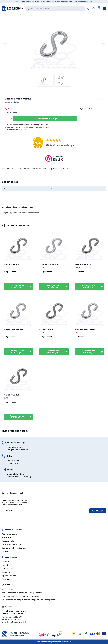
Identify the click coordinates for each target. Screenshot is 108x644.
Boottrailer (7, 537)
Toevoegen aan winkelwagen (44, 119)
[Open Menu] (104, 9)
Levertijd (6, 565)
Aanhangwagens (10, 534)
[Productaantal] (9, 119)
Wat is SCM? (7, 589)
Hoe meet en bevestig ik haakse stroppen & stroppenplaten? (29, 600)
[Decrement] (6, 119)
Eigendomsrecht (9, 576)
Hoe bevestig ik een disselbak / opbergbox (21, 596)
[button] (102, 99)
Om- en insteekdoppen (12, 544)
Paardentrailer (8, 541)
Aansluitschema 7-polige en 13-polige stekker (22, 593)
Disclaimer (7, 579)
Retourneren (7, 569)
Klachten (6, 572)
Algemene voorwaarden (63, 642)
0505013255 (16, 619)
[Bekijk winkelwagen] (99, 9)
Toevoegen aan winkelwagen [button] (17, 286)
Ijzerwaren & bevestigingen (14, 548)
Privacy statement (43, 642)
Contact (6, 562)
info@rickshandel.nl (15, 474)
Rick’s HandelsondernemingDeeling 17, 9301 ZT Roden (14, 612)
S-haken (16, 102)
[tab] (11, 169)
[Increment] (12, 119)
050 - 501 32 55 (14, 461)
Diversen (6, 551)
